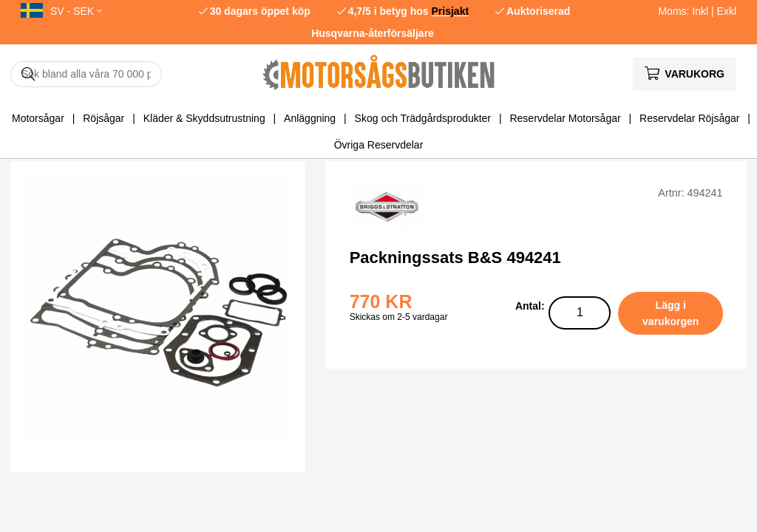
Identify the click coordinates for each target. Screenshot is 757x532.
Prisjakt (451, 11)
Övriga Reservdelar (379, 145)
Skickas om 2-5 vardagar (399, 317)
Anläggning (310, 118)
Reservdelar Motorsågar (565, 118)
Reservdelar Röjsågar (689, 118)
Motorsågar (38, 118)
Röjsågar (103, 118)
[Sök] (86, 74)
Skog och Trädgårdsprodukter (423, 118)
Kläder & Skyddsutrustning (204, 118)
